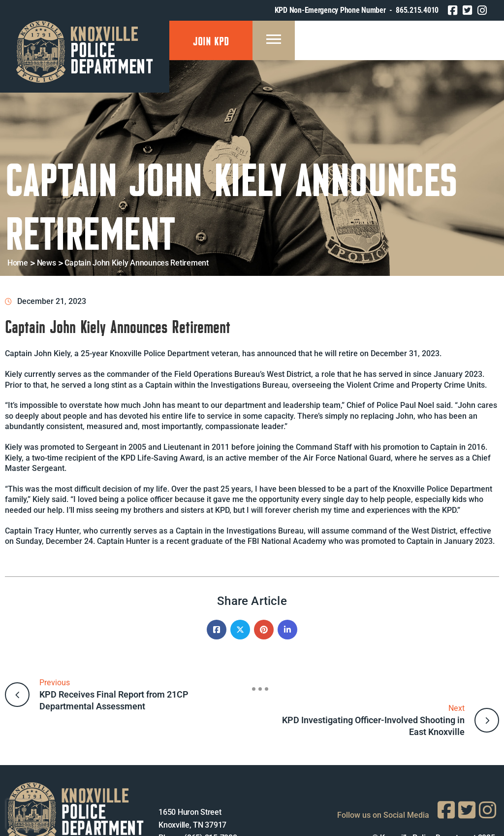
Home (18, 263)
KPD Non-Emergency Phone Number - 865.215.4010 (357, 10)
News (47, 263)
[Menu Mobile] (274, 40)
